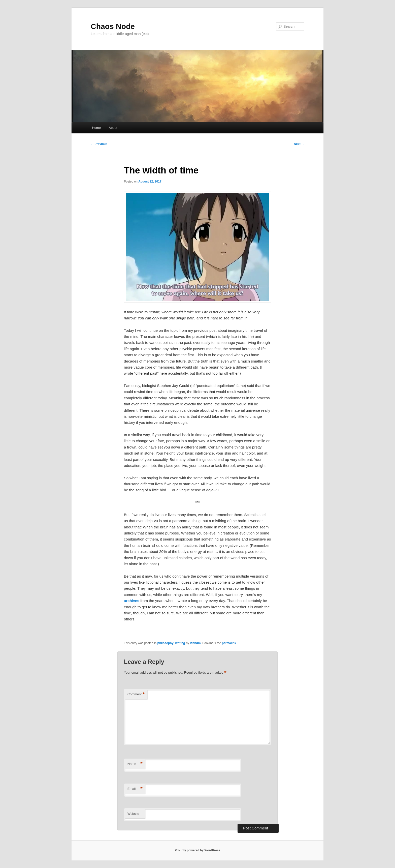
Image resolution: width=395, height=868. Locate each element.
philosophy (166, 643)
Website (133, 814)
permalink (229, 643)
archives (132, 601)
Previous (99, 144)
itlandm (195, 643)
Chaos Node (113, 26)
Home (96, 128)
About (113, 128)
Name (135, 764)
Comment (136, 694)
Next (299, 144)
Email (135, 789)
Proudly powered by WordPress (197, 850)
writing (180, 643)
